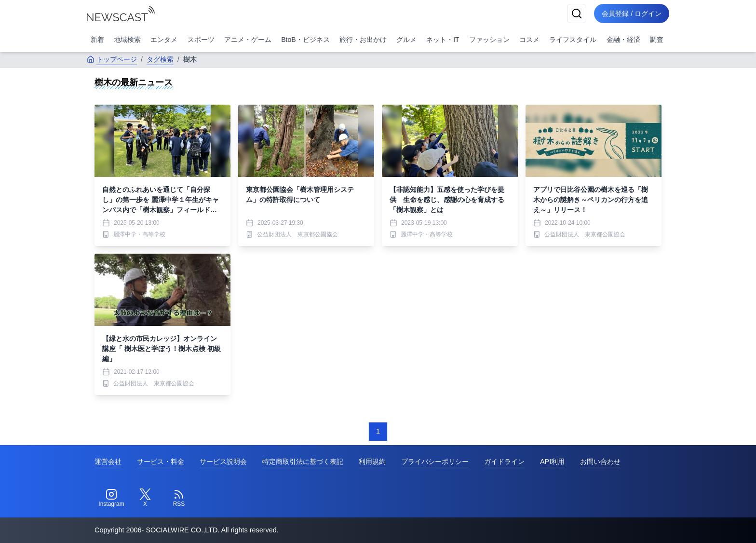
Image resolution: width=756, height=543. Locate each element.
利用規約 (372, 462)
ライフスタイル (573, 40)
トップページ (112, 59)
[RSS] (179, 498)
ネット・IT (443, 40)
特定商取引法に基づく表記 (303, 462)
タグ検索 (160, 59)
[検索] (577, 14)
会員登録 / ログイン (632, 14)
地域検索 (127, 40)
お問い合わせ (600, 462)
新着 (97, 40)
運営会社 (108, 462)
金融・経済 (623, 40)
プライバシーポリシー (435, 462)
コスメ (529, 40)
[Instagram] (111, 498)
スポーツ (201, 40)
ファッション (489, 40)
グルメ (406, 40)
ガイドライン (504, 462)
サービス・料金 (161, 462)
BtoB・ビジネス (305, 40)
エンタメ (164, 40)
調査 (657, 40)
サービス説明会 (223, 462)
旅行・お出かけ (363, 40)
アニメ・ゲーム (248, 40)
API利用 (552, 462)
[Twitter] (145, 498)
